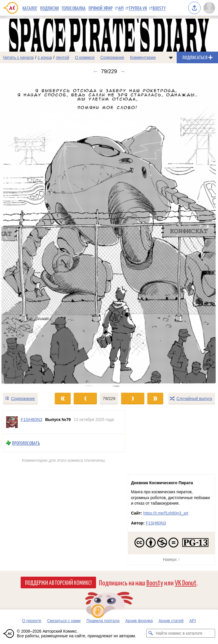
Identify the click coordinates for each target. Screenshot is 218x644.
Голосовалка (74, 8)
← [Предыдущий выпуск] (95, 71)
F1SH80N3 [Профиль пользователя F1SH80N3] (31, 419)
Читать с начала (18, 57)
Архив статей (171, 621)
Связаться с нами (64, 621)
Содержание (112, 57)
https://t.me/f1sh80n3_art (166, 513)
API (121, 8)
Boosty (159, 8)
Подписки (49, 8)
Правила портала (103, 621)
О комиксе (85, 57)
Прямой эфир (101, 8)
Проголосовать (26, 443)
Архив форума (139, 621)
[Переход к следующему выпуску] (109, 233)
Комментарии (143, 57)
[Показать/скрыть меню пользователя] (209, 8)
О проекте (32, 621)
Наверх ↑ (171, 559)
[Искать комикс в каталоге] (151, 633)
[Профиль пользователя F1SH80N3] (12, 422)
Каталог (30, 8)
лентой (63, 57)
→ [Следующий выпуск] (123, 71)
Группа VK (138, 8)
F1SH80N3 (156, 523)
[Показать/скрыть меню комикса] (171, 57)
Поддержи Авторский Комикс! (58, 582)
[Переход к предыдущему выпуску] (27, 233)
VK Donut (186, 582)
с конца (45, 57)
